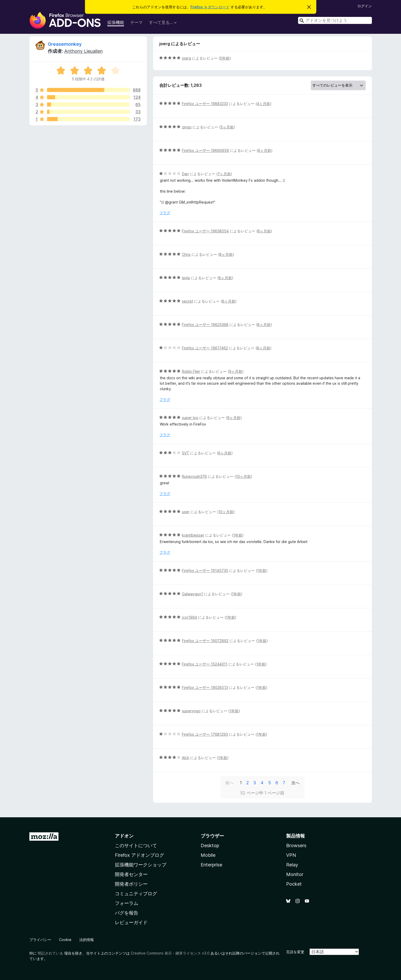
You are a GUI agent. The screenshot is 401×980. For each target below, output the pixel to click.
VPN (291, 855)
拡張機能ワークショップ (141, 865)
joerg (186, 58)
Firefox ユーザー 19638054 (205, 231)
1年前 (238, 535)
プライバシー (40, 940)
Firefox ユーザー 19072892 (205, 641)
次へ (295, 783)
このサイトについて (136, 845)
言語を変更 (295, 952)
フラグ (165, 213)
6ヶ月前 (264, 150)
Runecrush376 (194, 476)
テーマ (136, 22)
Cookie (65, 940)
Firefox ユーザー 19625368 (205, 325)
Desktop (210, 845)
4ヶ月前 (263, 104)
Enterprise (211, 865)
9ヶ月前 (236, 371)
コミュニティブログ (136, 894)
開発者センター (131, 874)
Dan (185, 174)
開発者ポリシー (131, 884)
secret (188, 301)
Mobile (208, 855)
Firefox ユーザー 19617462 (205, 348)
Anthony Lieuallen (83, 51)
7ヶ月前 (224, 174)
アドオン (124, 836)
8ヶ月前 (264, 231)
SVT (186, 453)
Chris (186, 254)
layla (186, 278)
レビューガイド (131, 922)
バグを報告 (127, 913)
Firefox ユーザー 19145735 (205, 570)
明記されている (50, 953)
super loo (190, 418)
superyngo (191, 711)
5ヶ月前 (227, 127)
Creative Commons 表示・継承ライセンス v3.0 (170, 953)
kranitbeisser (193, 535)
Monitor (295, 874)
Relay (292, 865)
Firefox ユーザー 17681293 (205, 734)
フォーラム (127, 903)
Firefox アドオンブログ (139, 855)
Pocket (294, 884)
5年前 (225, 58)
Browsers (296, 845)
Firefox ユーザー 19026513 (205, 687)
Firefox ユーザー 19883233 (205, 104)
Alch (186, 758)
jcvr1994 (189, 617)
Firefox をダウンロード (210, 7)
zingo (187, 127)
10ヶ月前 (243, 476)
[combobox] (335, 20)
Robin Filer (191, 371)
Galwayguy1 (192, 594)
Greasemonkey (65, 44)
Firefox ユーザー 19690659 (205, 150)
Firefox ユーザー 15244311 (205, 664)
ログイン (365, 6)
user (186, 512)
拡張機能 (116, 22)
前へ (229, 783)
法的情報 (87, 940)
